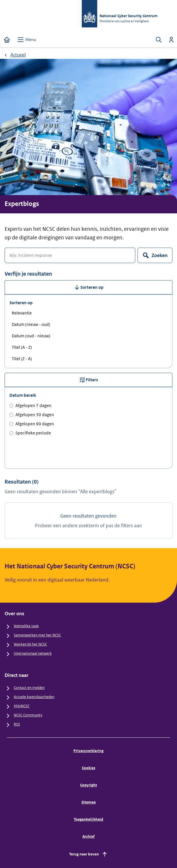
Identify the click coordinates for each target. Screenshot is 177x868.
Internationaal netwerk (33, 653)
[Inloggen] (171, 40)
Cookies (88, 768)
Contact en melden (29, 688)
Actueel (18, 55)
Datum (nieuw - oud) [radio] (31, 324)
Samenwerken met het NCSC (37, 635)
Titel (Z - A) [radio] (22, 359)
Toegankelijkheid (88, 819)
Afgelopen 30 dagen (32, 415)
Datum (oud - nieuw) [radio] (31, 336)
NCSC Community (28, 715)
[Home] (7, 40)
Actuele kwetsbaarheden (34, 697)
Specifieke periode (30, 433)
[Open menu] (27, 40)
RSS (17, 724)
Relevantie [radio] (22, 313)
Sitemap (89, 802)
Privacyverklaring (88, 751)
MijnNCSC (22, 706)
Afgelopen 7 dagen (30, 405)
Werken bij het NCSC (30, 644)
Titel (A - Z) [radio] (22, 347)
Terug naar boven (89, 854)
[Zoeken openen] (159, 40)
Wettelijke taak (26, 626)
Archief (88, 836)
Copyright (88, 785)
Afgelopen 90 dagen (32, 424)
